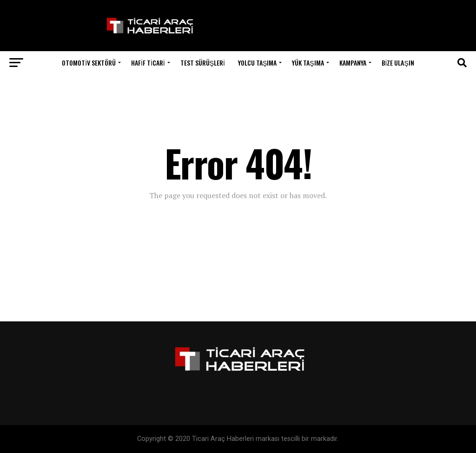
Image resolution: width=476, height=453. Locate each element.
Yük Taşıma (308, 63)
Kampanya (353, 63)
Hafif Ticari (148, 63)
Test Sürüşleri (203, 63)
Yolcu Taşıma (257, 63)
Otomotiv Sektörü (89, 63)
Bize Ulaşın (398, 63)
